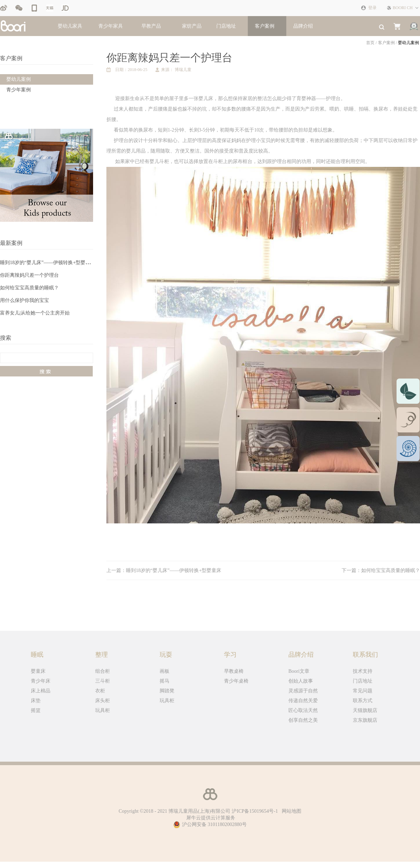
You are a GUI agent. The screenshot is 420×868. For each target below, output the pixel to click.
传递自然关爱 (303, 701)
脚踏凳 (167, 691)
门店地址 (363, 681)
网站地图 (290, 811)
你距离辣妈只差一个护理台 (29, 275)
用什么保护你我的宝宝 (24, 300)
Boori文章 (299, 671)
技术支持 (363, 671)
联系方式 (363, 701)
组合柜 (103, 671)
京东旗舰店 (365, 720)
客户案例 (386, 43)
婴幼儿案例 (408, 43)
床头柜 (103, 701)
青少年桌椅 (236, 681)
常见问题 (363, 691)
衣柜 (100, 691)
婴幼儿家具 (70, 26)
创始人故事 (301, 681)
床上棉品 (41, 691)
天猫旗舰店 (365, 710)
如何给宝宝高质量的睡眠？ (29, 288)
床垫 (36, 701)
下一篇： (381, 570)
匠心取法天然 (303, 710)
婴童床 (38, 671)
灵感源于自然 (303, 691)
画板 (164, 671)
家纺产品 (192, 26)
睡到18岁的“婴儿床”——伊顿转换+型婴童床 (48, 263)
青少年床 (41, 681)
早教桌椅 (234, 671)
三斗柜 (103, 681)
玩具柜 (103, 710)
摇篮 (36, 710)
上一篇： (164, 570)
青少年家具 (111, 26)
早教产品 (151, 26)
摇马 (164, 681)
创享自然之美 (303, 720)
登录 (372, 8)
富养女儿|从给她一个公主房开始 (35, 313)
